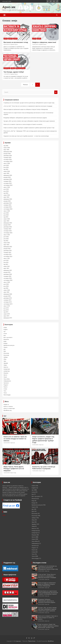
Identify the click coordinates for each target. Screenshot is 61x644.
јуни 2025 (6, 167)
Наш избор (7, 379)
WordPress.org (8, 410)
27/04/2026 (41, 613)
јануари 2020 (7, 296)
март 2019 (6, 316)
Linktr (4, 515)
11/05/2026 (41, 579)
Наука (6, 39)
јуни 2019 (6, 310)
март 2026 (6, 150)
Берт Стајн (13, 473)
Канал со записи (8, 406)
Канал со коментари (9, 408)
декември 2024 (8, 179)
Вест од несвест (8, 337)
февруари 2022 (8, 247)
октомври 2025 (8, 160)
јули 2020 (6, 284)
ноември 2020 (7, 276)
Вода (5, 341)
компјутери (7, 371)
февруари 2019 (8, 318)
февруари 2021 (8, 270)
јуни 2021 (6, 262)
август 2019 (7, 306)
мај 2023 (6, 217)
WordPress (51, 641)
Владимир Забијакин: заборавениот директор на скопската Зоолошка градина (25, 118)
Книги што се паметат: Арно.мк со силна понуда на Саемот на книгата (23, 124)
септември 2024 (8, 185)
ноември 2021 (7, 253)
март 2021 (6, 268)
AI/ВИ (5, 328)
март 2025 (6, 173)
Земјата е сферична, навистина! (44, 42)
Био (5, 335)
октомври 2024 (8, 183)
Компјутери (7, 369)
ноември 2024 (7, 181)
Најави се (6, 404)
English (6, 330)
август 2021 (7, 259)
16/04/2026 (7, 473)
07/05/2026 (41, 596)
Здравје (6, 363)
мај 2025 (6, 169)
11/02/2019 (7, 74)
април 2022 (7, 243)
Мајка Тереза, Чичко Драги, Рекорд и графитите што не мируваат (14, 469)
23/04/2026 (7, 443)
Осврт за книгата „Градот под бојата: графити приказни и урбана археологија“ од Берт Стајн (29, 128)
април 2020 (7, 290)
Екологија (7, 68)
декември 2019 (8, 298)
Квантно (18, 68)
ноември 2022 (7, 229)
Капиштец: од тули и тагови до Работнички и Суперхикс (44, 468)
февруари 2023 (8, 223)
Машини (6, 373)
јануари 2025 (7, 177)
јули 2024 (6, 189)
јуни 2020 (6, 286)
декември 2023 (8, 203)
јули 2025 (6, 165)
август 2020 (7, 282)
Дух (5, 349)
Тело (5, 391)
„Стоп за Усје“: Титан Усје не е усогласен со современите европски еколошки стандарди (28, 106)
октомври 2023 (8, 207)
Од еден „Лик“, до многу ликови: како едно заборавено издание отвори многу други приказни (29, 121)
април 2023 (7, 219)
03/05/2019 (7, 44)
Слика (5, 389)
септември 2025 (8, 162)
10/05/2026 (41, 588)
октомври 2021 (8, 255)
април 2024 (7, 195)
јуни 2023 (6, 215)
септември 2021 (8, 257)
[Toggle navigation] (4, 15)
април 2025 (7, 171)
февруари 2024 (8, 199)
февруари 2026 (8, 152)
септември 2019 (8, 304)
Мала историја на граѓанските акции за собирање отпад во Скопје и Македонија (26, 109)
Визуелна (6, 339)
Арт (5, 332)
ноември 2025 (7, 158)
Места (5, 375)
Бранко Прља (14, 44)
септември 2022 (8, 233)
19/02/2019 (35, 44)
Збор (5, 359)
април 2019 (7, 314)
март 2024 (6, 197)
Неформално (7, 381)
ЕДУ (5, 351)
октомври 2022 (8, 231)
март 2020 (6, 292)
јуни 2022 (6, 239)
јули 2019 (6, 308)
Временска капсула (9, 345)
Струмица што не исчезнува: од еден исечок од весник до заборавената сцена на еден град (29, 103)
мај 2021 (6, 264)
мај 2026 (6, 146)
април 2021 (7, 266)
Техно (15, 39)
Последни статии (40, 563)
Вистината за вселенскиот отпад (16, 42)
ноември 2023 (7, 205)
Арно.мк (9, 7)
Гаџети (5, 347)
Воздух (5, 343)
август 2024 (7, 187)
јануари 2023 (7, 225)
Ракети (10, 39)
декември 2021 (8, 251)
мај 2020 (6, 288)
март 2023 (6, 221)
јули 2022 (6, 237)
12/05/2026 (41, 571)
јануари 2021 (7, 272)
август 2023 (7, 211)
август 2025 (7, 163)
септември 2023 (8, 209)
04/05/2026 (41, 604)
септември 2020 (8, 280)
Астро (34, 39)
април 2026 (7, 148)
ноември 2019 (7, 300)
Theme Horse (32, 641)
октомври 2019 (8, 302)
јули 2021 (6, 260)
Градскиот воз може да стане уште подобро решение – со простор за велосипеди (26, 136)
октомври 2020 (8, 278)
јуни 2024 (6, 191)
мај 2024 (6, 193)
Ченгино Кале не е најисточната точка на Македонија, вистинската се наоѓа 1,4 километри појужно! (48, 593)
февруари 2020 (8, 294)
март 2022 (6, 245)
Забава (6, 357)
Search (56, 92)
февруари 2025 (8, 175)
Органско (6, 383)
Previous (25, 85)
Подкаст (6, 385)
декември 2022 (8, 227)
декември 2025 (8, 156)
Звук (5, 361)
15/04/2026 (35, 471)
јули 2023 (6, 213)
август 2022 (7, 235)
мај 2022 (6, 241)
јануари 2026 (7, 154)
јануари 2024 (7, 201)
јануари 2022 (7, 249)
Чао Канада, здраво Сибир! (14, 72)
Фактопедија (7, 395)
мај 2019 (6, 312)
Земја (13, 68)
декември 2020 (8, 274)
